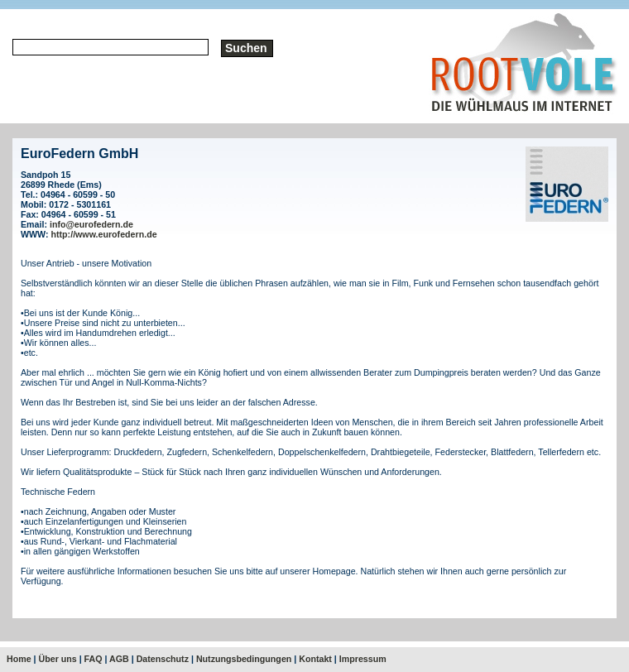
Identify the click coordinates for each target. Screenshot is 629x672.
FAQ (94, 659)
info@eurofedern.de (91, 224)
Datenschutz (163, 659)
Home (19, 659)
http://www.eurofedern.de (104, 234)
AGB (119, 659)
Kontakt (315, 659)
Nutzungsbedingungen (244, 659)
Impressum (363, 659)
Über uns (58, 659)
